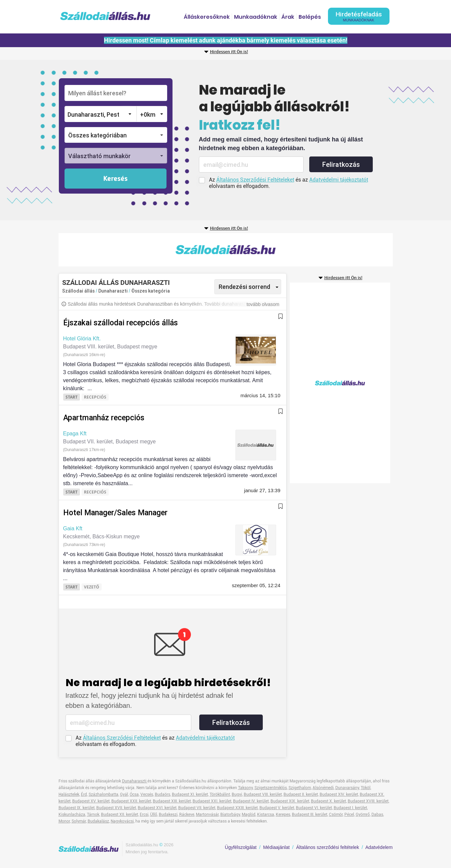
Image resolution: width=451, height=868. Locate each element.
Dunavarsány (347, 788)
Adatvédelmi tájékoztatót (339, 180)
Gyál (124, 794)
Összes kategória (151, 291)
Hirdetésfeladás (359, 16)
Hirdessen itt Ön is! (229, 52)
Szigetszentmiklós (271, 788)
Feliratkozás (341, 165)
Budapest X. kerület (328, 801)
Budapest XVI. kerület (157, 808)
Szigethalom (300, 788)
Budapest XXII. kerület (131, 801)
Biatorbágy (230, 815)
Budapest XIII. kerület (172, 801)
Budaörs (162, 794)
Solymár (79, 821)
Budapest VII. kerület (197, 808)
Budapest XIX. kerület (290, 801)
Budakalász (98, 821)
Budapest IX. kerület (77, 808)
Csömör (336, 815)
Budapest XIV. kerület (339, 794)
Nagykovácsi (122, 821)
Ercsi (144, 815)
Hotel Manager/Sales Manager (115, 513)
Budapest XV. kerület (91, 801)
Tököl (366, 788)
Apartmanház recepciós (104, 418)
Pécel (349, 815)
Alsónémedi (323, 788)
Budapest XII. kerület (120, 815)
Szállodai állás (78, 291)
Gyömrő (363, 815)
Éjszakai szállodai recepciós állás (121, 323)
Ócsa (134, 794)
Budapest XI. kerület (190, 794)
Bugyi (237, 794)
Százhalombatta (103, 794)
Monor (64, 821)
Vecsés (147, 794)
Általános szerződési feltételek (328, 847)
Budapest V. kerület (277, 808)
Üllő (154, 815)
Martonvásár (207, 815)
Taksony (245, 788)
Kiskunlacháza (72, 815)
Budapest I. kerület (350, 808)
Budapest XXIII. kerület (237, 808)
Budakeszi (168, 815)
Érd (84, 794)
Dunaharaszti (114, 291)
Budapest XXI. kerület (212, 801)
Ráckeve (187, 815)
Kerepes (283, 815)
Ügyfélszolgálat (241, 847)
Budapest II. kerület (301, 794)
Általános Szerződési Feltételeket (255, 180)
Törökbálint (220, 794)
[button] (116, 135)
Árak (288, 17)
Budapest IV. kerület (251, 801)
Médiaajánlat (276, 847)
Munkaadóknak (256, 17)
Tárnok (93, 815)
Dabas (377, 815)
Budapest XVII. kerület (116, 808)
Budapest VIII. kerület (263, 794)
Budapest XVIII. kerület (368, 801)
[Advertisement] (226, 250)
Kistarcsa (266, 815)
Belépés (310, 17)
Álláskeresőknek (207, 17)
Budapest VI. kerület (314, 808)
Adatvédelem (379, 847)
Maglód (249, 815)
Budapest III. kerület (310, 815)
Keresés (116, 179)
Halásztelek (69, 794)
